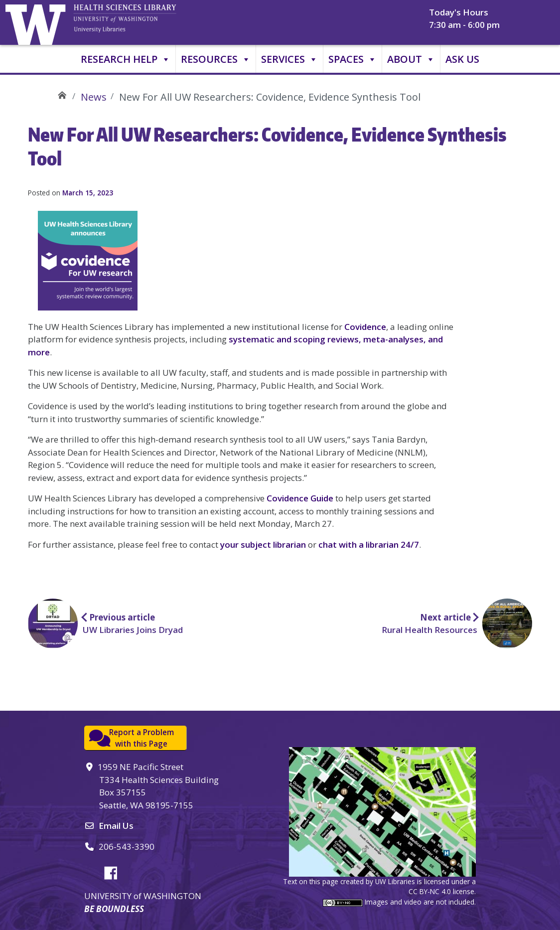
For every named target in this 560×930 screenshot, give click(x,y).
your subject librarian (263, 544)
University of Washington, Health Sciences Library (138, 22)
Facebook (115, 871)
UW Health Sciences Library (62, 93)
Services (289, 59)
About (411, 59)
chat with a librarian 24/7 (369, 544)
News (94, 97)
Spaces (352, 59)
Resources (216, 59)
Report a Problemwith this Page (141, 738)
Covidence (365, 327)
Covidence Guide (300, 498)
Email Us (116, 826)
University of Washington (38, 22)
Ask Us (462, 59)
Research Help (126, 59)
